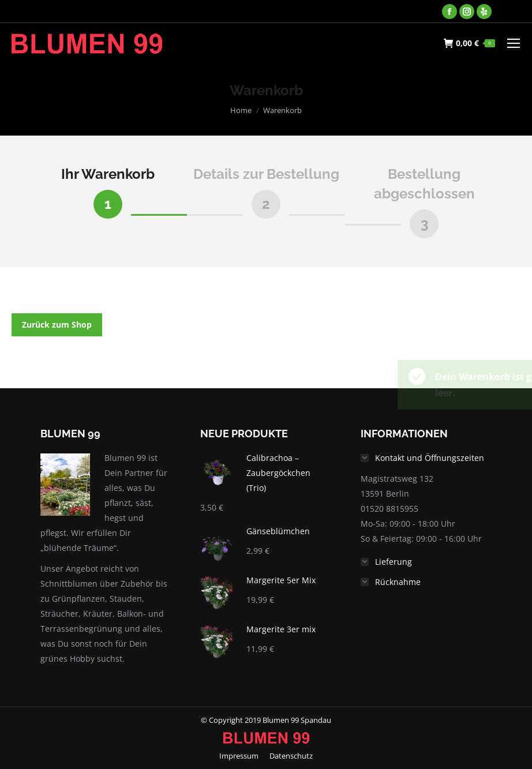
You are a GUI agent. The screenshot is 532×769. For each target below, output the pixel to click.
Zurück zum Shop (57, 325)
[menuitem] (239, 756)
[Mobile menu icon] (514, 43)
